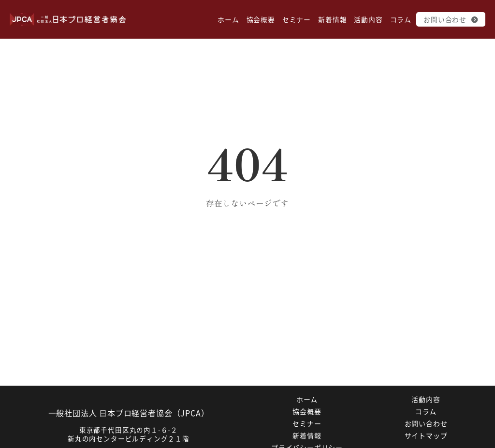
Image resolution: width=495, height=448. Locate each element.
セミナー (297, 19)
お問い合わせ (451, 19)
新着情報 (332, 19)
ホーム (228, 19)
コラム (401, 19)
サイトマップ (426, 436)
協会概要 (261, 19)
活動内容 (368, 19)
